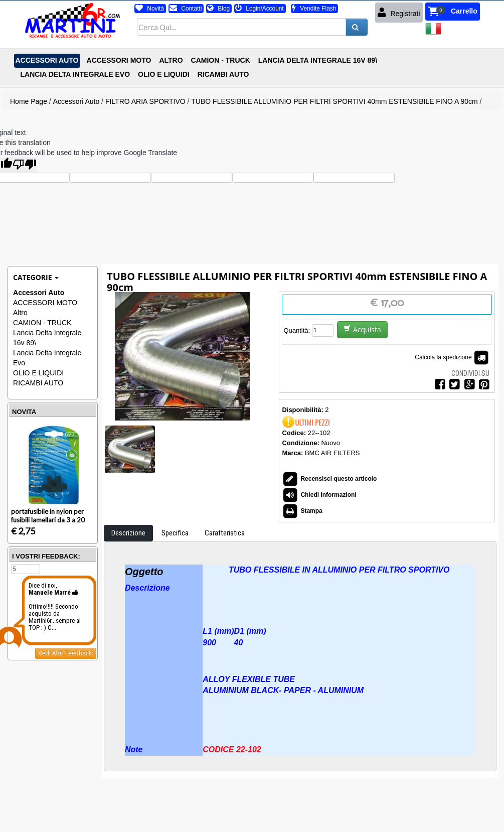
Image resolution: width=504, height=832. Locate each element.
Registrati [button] (399, 13)
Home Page (29, 101)
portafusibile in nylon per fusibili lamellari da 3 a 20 (48, 516)
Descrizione (128, 533)
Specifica (175, 533)
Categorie (36, 277)
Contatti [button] (186, 9)
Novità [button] (150, 9)
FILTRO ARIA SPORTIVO (145, 101)
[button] (453, 12)
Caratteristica (225, 533)
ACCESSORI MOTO (45, 303)
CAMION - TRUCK (42, 323)
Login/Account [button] (260, 9)
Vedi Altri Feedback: (66, 653)
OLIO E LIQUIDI (38, 373)
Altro (20, 313)
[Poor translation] (25, 165)
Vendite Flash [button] (314, 9)
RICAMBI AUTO (38, 383)
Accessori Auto (76, 101)
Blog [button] (218, 9)
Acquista (362, 329)
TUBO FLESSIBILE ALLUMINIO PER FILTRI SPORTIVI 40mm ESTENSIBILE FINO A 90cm (334, 101)
